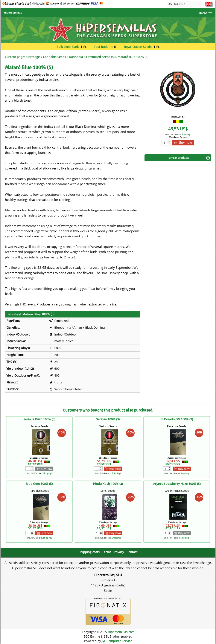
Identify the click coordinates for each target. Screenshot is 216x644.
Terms (107, 552)
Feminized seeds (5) (100, 57)
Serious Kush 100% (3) (39, 419)
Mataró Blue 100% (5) (133, 57)
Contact (132, 552)
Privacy (119, 552)
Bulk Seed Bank (68, 47)
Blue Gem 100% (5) (39, 484)
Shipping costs (89, 552)
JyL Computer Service (117, 641)
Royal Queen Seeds (138, 47)
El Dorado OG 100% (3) (177, 419)
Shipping (186, 134)
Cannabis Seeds (54, 57)
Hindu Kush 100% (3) (108, 484)
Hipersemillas (13, 13)
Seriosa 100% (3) (108, 419)
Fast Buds (101, 47)
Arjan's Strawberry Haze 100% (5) (177, 484)
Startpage (33, 57)
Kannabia (76, 57)
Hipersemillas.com (121, 632)
